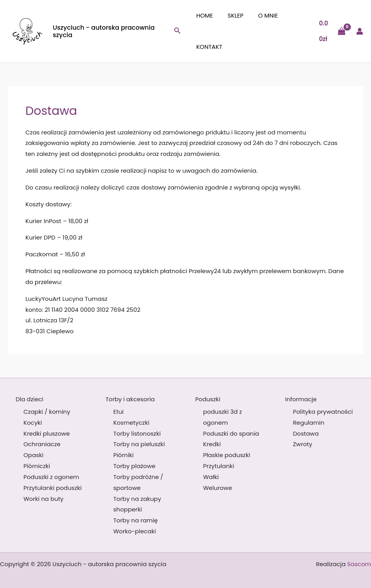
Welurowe (218, 488)
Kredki (212, 444)
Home (205, 15)
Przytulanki (219, 466)
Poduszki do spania (231, 433)
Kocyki (33, 423)
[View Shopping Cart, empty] (331, 31)
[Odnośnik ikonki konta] (360, 31)
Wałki (211, 477)
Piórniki (124, 455)
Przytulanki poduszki (53, 488)
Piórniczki (37, 466)
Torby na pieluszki (139, 444)
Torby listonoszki (137, 433)
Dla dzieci (30, 399)
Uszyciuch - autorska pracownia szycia (104, 31)
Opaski (33, 455)
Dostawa (306, 433)
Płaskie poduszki (227, 455)
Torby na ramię (136, 520)
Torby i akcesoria (130, 399)
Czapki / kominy (47, 412)
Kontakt (209, 47)
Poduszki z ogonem (51, 477)
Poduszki (208, 399)
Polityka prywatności (323, 412)
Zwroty (303, 444)
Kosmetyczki (131, 423)
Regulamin (309, 423)
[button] (179, 31)
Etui (118, 412)
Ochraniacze (42, 444)
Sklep (233, 15)
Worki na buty (44, 499)
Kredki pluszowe (47, 433)
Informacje (301, 399)
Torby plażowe (134, 466)
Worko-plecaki (135, 531)
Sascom (359, 564)
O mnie (262, 15)
